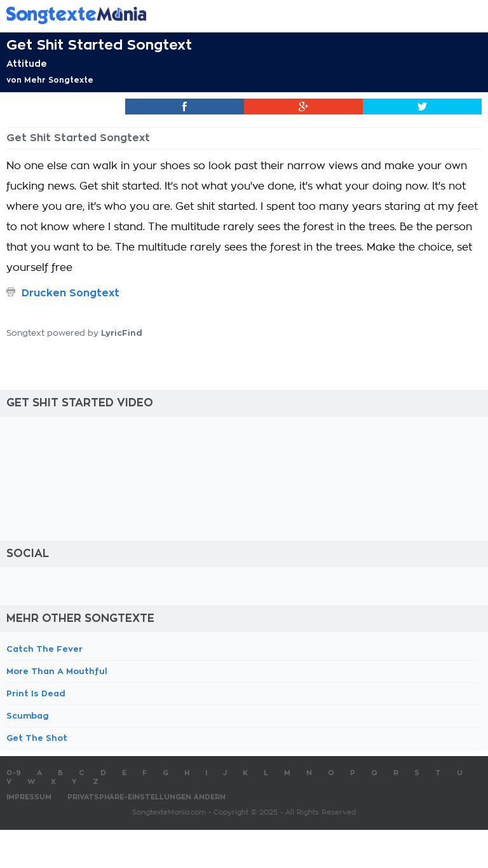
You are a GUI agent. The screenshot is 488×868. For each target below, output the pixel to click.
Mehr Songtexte (59, 80)
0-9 (14, 773)
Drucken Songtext (71, 293)
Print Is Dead (36, 693)
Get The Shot (37, 738)
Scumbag (28, 716)
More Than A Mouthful (57, 671)
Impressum (29, 797)
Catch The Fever (44, 649)
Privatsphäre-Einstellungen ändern (146, 797)
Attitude (27, 64)
